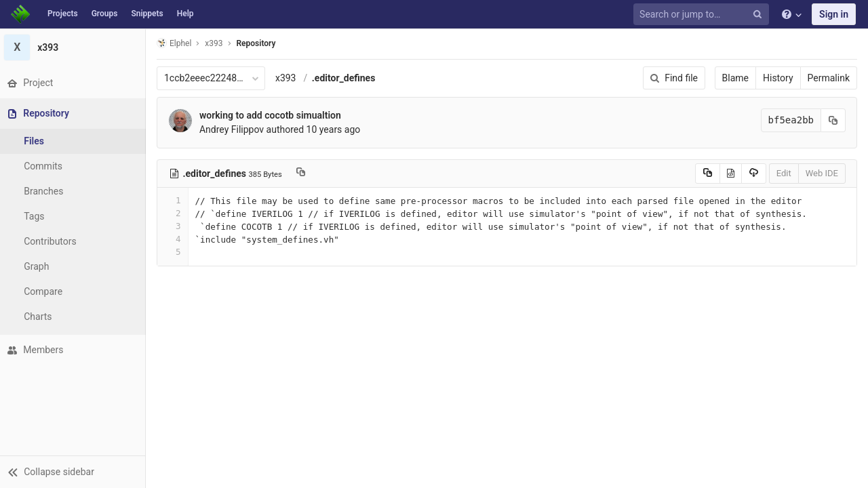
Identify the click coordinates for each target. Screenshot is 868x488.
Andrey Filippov (235, 129)
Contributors (54, 241)
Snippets (147, 14)
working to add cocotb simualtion (274, 115)
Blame (735, 78)
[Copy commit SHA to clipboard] (833, 120)
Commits (46, 166)
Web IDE (822, 173)
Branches (47, 191)
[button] (74, 472)
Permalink (829, 78)
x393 (289, 78)
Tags (37, 216)
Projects (63, 14)
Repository (260, 43)
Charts (41, 317)
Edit (784, 173)
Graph (40, 266)
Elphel (177, 43)
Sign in (834, 14)
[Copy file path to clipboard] (304, 174)
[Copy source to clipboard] (708, 174)
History (778, 78)
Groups (105, 14)
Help (185, 14)
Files (37, 141)
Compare (46, 291)
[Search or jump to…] (703, 15)
